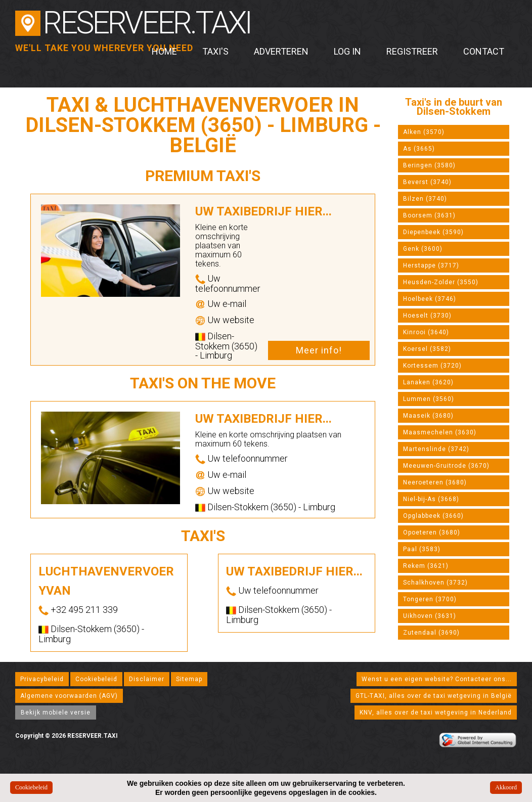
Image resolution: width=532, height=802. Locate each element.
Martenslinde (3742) (436, 449)
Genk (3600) (423, 249)
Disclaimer (147, 679)
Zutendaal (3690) (431, 633)
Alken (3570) (424, 132)
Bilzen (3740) (425, 199)
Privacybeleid (42, 679)
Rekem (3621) (426, 566)
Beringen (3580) (429, 165)
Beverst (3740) (427, 182)
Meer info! (319, 350)
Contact (484, 51)
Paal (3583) (422, 549)
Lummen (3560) (429, 399)
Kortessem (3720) (432, 366)
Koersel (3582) (427, 349)
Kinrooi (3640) (426, 332)
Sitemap (189, 679)
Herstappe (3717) (431, 265)
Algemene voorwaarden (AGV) (69, 696)
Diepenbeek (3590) (433, 232)
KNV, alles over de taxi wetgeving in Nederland (436, 712)
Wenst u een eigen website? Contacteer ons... (437, 679)
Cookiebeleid (96, 679)
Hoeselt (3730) (427, 316)
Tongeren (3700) (430, 599)
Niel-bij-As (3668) (431, 499)
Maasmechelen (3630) (440, 432)
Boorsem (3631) (429, 215)
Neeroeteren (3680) (435, 482)
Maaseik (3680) (428, 416)
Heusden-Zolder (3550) (441, 282)
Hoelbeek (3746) (430, 299)
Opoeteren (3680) (432, 532)
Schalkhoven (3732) (435, 583)
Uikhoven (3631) (430, 616)
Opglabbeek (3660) (433, 516)
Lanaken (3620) (428, 382)
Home (164, 51)
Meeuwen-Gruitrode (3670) (446, 466)
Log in (347, 51)
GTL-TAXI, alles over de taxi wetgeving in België (434, 696)
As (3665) (419, 149)
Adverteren (281, 51)
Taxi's (215, 51)
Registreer (412, 51)
